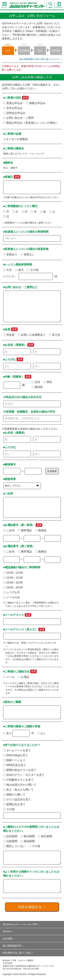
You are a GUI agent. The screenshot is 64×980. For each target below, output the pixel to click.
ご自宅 (9, 530)
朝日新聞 (28, 836)
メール (9, 677)
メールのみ (12, 597)
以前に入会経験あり (32, 335)
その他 (33, 270)
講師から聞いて (14, 795)
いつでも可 (12, 592)
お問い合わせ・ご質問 (18, 118)
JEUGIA (7, 931)
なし (42, 733)
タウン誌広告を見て (17, 799)
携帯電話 (25, 530)
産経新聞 (28, 841)
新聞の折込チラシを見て (20, 770)
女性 (36, 382)
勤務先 (41, 530)
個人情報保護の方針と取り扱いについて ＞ (41, 59)
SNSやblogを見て (16, 755)
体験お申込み (36, 103)
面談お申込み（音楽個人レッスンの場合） (31, 123)
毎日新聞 (45, 836)
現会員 (9, 335)
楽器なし (28, 254)
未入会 (55, 335)
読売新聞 (10, 836)
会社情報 (7, 939)
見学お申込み (13, 108)
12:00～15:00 (13, 578)
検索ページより (14, 760)
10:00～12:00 (13, 573)
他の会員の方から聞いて (20, 785)
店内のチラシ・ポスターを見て (24, 775)
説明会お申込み (14, 113)
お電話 (24, 677)
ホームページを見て (17, 750)
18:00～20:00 (13, 587)
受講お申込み (13, 103)
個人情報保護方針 (12, 946)
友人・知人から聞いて (18, 790)
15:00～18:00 (13, 583)
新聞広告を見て (14, 804)
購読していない (14, 846)
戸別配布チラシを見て (18, 780)
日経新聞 (10, 841)
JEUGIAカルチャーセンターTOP (20, 924)
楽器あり (10, 254)
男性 (48, 382)
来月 (19, 270)
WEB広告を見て (15, 765)
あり (8, 733)
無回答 (37, 387)
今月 (8, 270)
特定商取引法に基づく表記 (17, 953)
